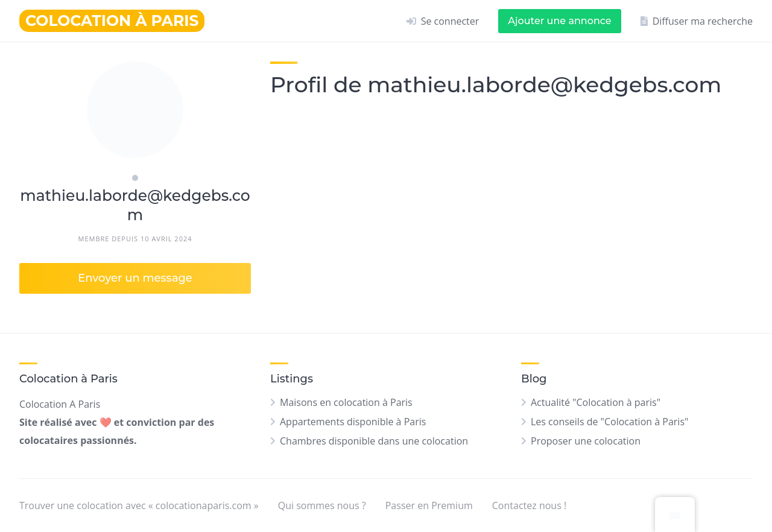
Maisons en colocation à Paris (346, 402)
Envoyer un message (135, 278)
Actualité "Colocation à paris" (596, 402)
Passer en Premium (429, 505)
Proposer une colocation (586, 441)
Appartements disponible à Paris (353, 422)
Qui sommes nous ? (322, 505)
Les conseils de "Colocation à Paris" (609, 422)
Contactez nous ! (529, 505)
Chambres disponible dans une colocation (374, 441)
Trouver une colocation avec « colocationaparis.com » (139, 505)
